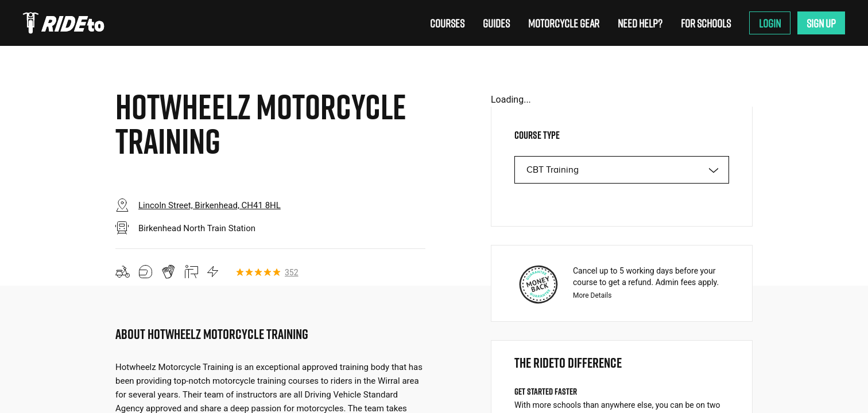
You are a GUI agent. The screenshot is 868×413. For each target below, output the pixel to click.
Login (770, 23)
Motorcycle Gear (564, 23)
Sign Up (821, 23)
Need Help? (640, 23)
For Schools (706, 23)
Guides (496, 23)
